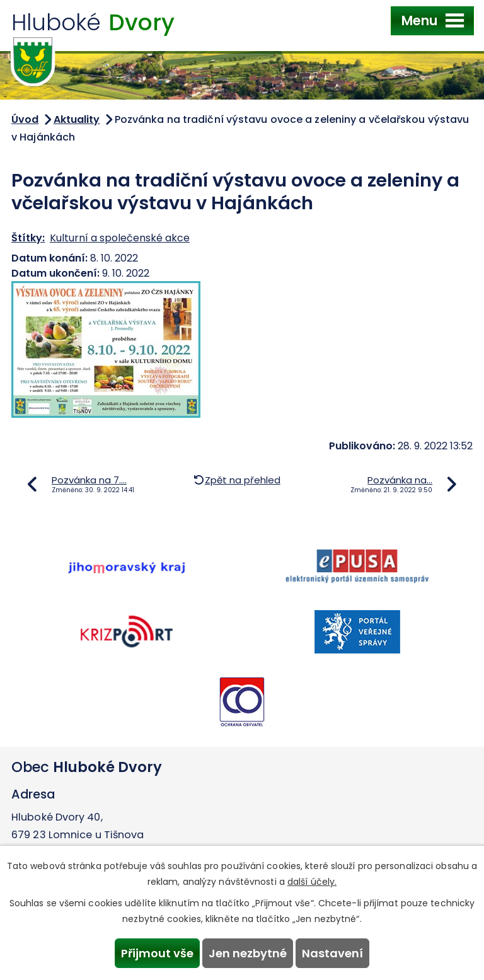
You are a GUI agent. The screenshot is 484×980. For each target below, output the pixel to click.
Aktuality (77, 119)
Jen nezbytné (248, 953)
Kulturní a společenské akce (120, 238)
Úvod (25, 119)
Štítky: (28, 238)
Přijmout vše (157, 953)
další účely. (312, 882)
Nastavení (332, 953)
